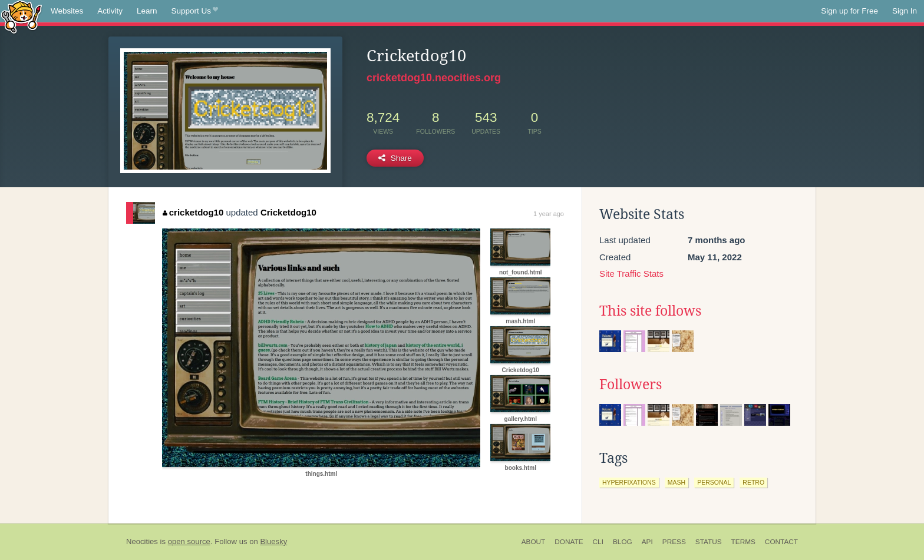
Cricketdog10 (288, 212)
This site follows (650, 311)
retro (753, 482)
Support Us (195, 11)
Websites (67, 11)
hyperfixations (629, 482)
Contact (781, 542)
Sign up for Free (849, 11)
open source (189, 541)
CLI (598, 542)
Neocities (142, 541)
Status (709, 542)
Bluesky (273, 541)
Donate (569, 542)
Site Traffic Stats (631, 274)
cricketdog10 (193, 212)
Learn (147, 11)
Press (674, 542)
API (647, 542)
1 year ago (549, 214)
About (534, 542)
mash (676, 482)
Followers (631, 385)
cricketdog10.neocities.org (434, 78)
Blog (623, 542)
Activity (110, 11)
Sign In (905, 11)
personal (714, 482)
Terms (743, 542)
